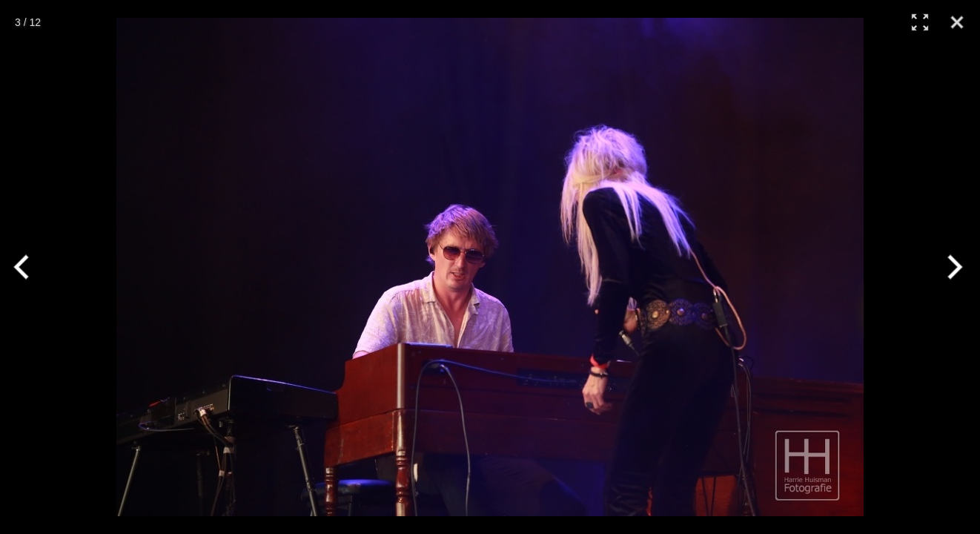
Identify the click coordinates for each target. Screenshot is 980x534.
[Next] (952, 267)
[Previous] (28, 267)
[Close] (957, 22)
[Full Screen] (920, 22)
